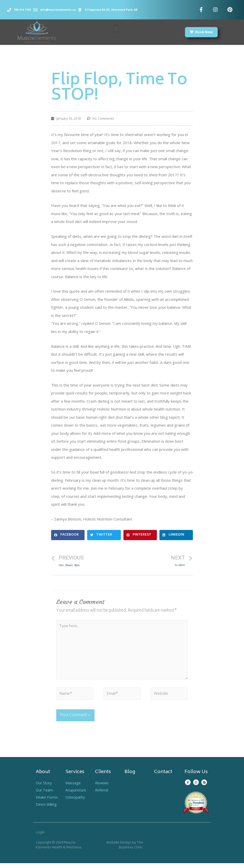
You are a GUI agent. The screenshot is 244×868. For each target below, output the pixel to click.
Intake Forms (47, 802)
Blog (130, 777)
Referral (102, 795)
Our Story (44, 788)
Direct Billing (47, 809)
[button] (116, 29)
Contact (163, 777)
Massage (73, 788)
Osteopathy (76, 802)
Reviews (103, 788)
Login (40, 838)
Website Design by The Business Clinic (125, 850)
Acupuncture (76, 795)
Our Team (45, 795)
